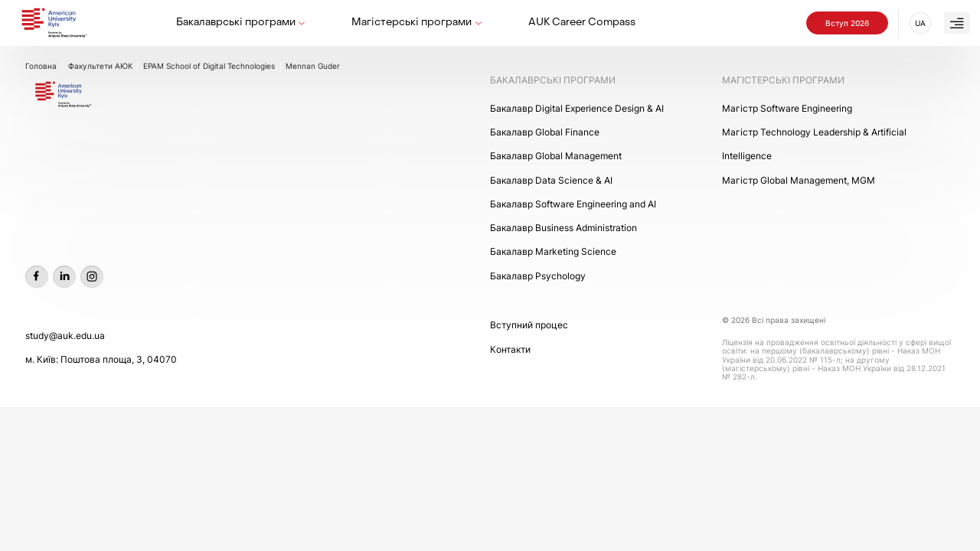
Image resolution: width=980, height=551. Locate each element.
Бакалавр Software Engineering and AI (573, 204)
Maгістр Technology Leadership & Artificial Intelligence (814, 144)
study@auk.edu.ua (65, 336)
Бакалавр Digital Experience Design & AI (577, 108)
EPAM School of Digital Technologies (209, 66)
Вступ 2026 (847, 23)
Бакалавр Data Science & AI (551, 180)
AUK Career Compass (582, 23)
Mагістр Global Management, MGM (799, 180)
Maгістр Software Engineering (787, 108)
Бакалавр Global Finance (545, 132)
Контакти (510, 349)
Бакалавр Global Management (556, 156)
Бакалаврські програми (236, 23)
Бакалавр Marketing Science (553, 251)
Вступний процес (529, 325)
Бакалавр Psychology (538, 276)
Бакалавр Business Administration (563, 228)
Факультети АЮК (100, 66)
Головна (41, 66)
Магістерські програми (412, 23)
